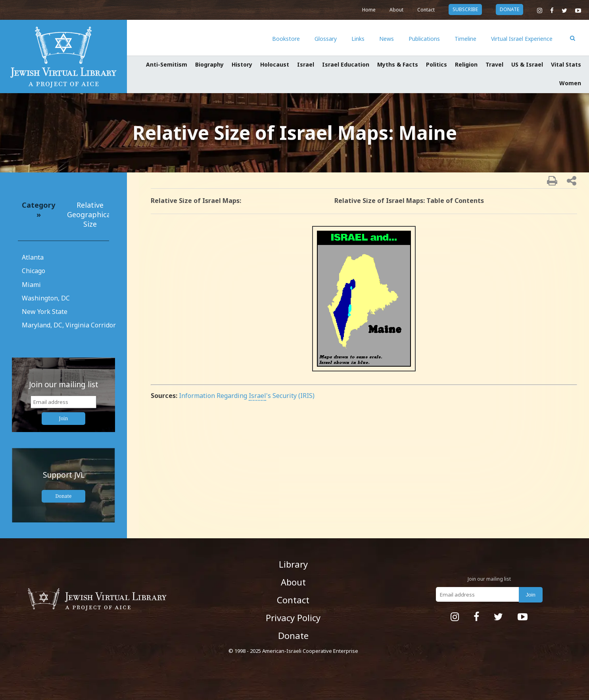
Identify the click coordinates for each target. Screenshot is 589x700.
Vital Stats (566, 64)
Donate (64, 496)
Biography (209, 64)
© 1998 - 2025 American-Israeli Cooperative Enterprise (293, 651)
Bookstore (286, 39)
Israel (306, 64)
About (396, 10)
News (387, 39)
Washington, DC (46, 298)
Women (570, 83)
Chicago (34, 271)
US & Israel (527, 64)
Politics (436, 64)
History (242, 64)
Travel (494, 64)
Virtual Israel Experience (522, 39)
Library (293, 564)
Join (64, 418)
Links (358, 39)
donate (509, 9)
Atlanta (33, 257)
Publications (424, 39)
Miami (31, 285)
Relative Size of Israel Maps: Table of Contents (409, 201)
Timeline (465, 39)
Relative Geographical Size (90, 214)
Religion (466, 64)
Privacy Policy (293, 618)
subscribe (465, 9)
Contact (426, 10)
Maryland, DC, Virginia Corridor (69, 325)
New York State (45, 312)
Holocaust (275, 64)
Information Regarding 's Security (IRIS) (247, 396)
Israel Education (346, 64)
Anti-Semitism (167, 64)
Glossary (326, 39)
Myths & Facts (398, 64)
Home (369, 10)
